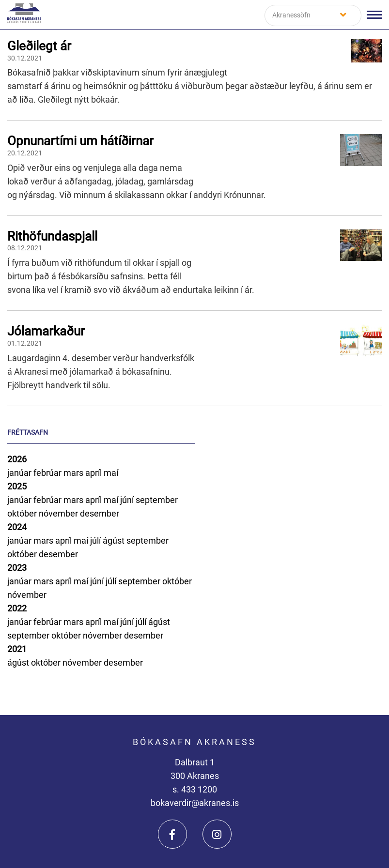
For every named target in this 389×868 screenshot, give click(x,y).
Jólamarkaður (46, 331)
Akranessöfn (291, 15)
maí (111, 473)
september (157, 500)
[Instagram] (217, 834)
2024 (17, 527)
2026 (17, 459)
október (23, 513)
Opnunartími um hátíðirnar (80, 141)
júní (128, 500)
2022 (17, 608)
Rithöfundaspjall (52, 236)
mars (74, 473)
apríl (94, 473)
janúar (20, 473)
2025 (17, 486)
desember (100, 513)
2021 (17, 649)
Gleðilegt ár (39, 46)
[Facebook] (172, 834)
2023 (17, 568)
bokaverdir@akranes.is (195, 803)
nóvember (59, 513)
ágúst (115, 541)
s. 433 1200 (195, 789)
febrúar (48, 473)
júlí (96, 541)
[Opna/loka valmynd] (374, 15)
